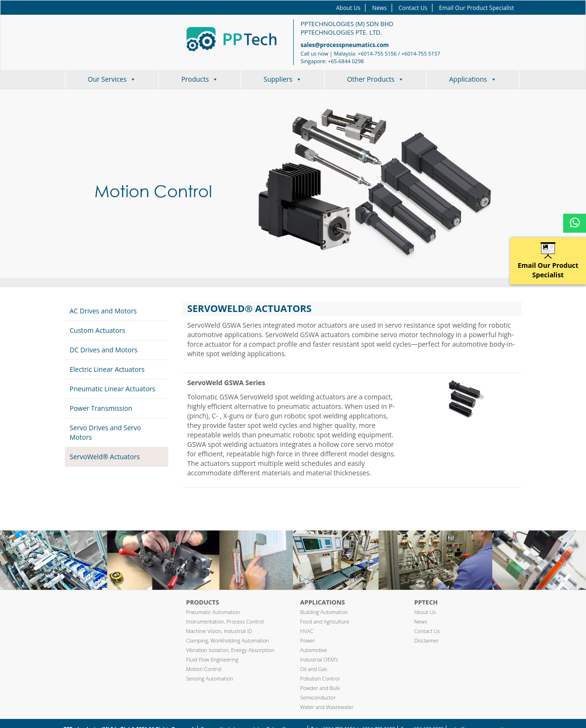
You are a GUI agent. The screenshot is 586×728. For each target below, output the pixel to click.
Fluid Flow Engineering (212, 659)
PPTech (426, 602)
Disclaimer (427, 640)
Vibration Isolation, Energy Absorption (231, 650)
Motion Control (204, 669)
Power (308, 640)
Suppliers (283, 79)
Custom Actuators (98, 330)
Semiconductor (318, 697)
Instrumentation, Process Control (225, 621)
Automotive (314, 650)
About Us (348, 8)
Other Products (375, 79)
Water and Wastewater (327, 707)
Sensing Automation (210, 678)
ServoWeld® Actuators (105, 457)
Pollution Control (320, 678)
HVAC (307, 631)
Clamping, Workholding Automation (228, 640)
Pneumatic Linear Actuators (113, 389)
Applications (473, 79)
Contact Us (413, 8)
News (379, 8)
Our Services (112, 79)
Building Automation (324, 612)
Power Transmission (101, 408)
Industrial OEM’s (319, 659)
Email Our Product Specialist (477, 8)
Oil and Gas (314, 669)
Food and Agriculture (325, 621)
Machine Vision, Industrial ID (219, 631)
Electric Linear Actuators (107, 369)
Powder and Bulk (320, 688)
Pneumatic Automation (213, 612)
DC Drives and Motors (104, 350)
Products (200, 79)
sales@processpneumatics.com (345, 45)
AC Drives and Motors (103, 311)
